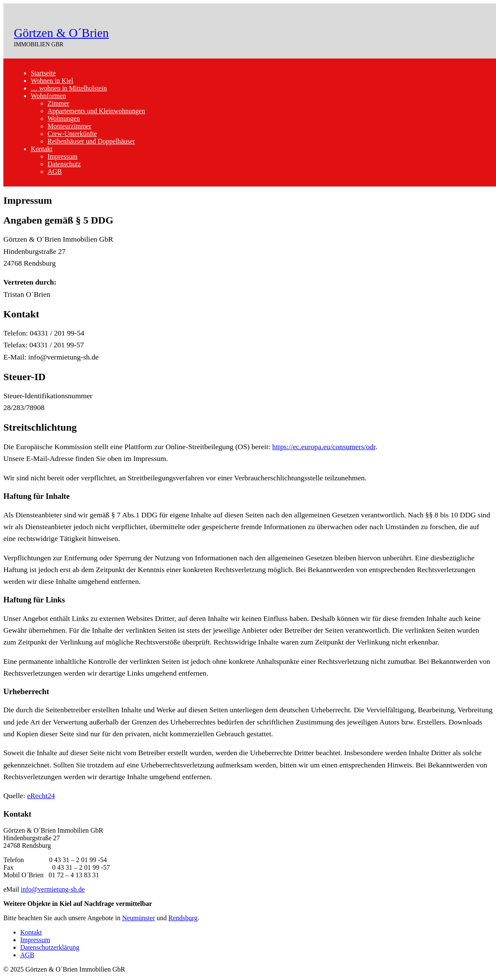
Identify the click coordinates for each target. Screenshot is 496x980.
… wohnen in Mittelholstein (69, 88)
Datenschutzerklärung (50, 947)
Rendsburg (183, 918)
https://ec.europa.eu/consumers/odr (324, 447)
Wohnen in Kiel (52, 81)
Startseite (43, 73)
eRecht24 (41, 796)
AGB (55, 172)
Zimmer (58, 103)
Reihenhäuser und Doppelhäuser (91, 141)
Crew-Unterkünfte (72, 134)
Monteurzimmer (69, 126)
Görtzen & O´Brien (61, 33)
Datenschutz (64, 164)
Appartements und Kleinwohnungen (96, 111)
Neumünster (138, 918)
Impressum (62, 156)
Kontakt (42, 149)
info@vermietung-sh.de (53, 889)
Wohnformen (48, 96)
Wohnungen (64, 119)
